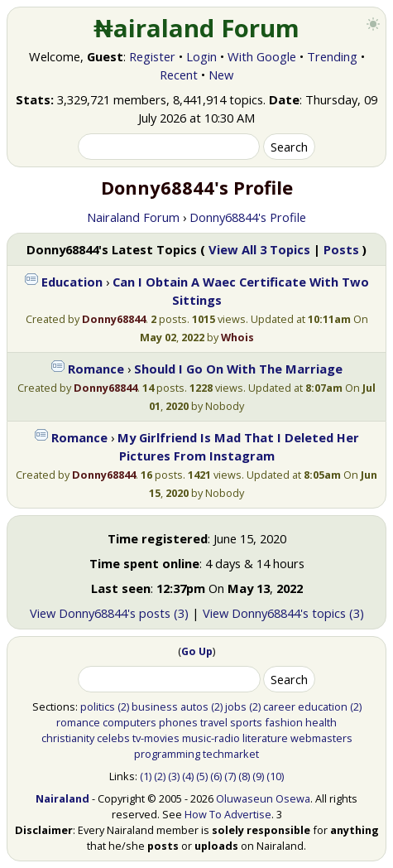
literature (265, 738)
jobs (236, 706)
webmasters (321, 738)
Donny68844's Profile (248, 217)
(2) (123, 706)
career (279, 706)
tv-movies (156, 738)
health (321, 722)
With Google (262, 56)
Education (72, 282)
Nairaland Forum (133, 217)
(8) (244, 776)
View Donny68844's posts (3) (109, 613)
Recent (179, 75)
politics (98, 706)
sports (246, 722)
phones (178, 722)
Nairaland (62, 798)
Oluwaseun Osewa (263, 798)
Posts (341, 249)
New (221, 75)
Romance (96, 369)
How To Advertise (228, 814)
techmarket (231, 754)
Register (152, 56)
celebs (113, 738)
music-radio (211, 738)
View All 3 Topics (259, 249)
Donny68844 (114, 319)
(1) (146, 776)
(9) (258, 776)
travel (214, 722)
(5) (202, 776)
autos (194, 706)
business (155, 706)
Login (201, 56)
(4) (188, 776)
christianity (68, 738)
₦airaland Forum (196, 28)
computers (129, 722)
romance (78, 722)
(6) (216, 776)
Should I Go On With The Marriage (238, 369)
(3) (174, 776)
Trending (332, 56)
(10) (275, 776)
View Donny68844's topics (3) (283, 613)
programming (167, 754)
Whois (237, 337)
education (323, 706)
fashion (284, 722)
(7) (230, 776)
